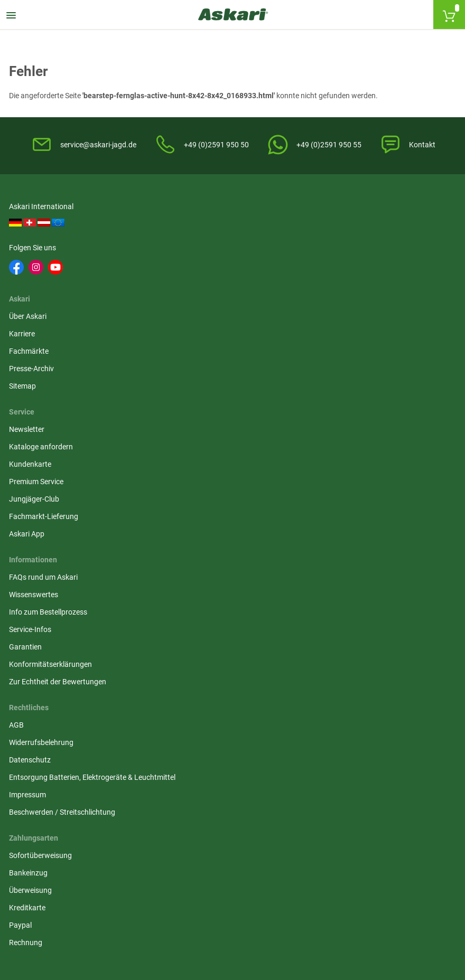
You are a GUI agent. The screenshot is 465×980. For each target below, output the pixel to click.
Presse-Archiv (185, 284)
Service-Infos (32, 430)
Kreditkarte (333, 430)
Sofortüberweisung (346, 378)
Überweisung (336, 412)
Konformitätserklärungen (52, 465)
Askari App (333, 336)
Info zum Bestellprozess (50, 412)
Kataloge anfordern (347, 249)
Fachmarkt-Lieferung (350, 319)
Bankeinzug (334, 395)
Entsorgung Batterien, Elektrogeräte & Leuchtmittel (225, 435)
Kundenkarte (336, 267)
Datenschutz (184, 412)
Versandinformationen (175, 869)
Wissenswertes (35, 395)
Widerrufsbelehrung (195, 395)
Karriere (176, 249)
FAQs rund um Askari (45, 378)
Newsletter (333, 232)
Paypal (326, 447)
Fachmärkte (183, 267)
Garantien (27, 447)
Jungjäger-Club (340, 301)
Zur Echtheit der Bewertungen (59, 482)
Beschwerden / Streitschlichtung (216, 476)
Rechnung (332, 465)
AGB (170, 378)
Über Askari (182, 232)
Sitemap (176, 301)
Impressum (181, 458)
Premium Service (342, 284)
